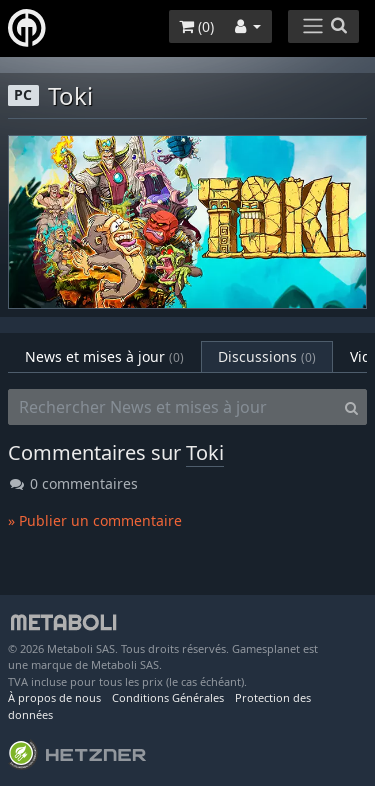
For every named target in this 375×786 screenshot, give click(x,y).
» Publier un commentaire (95, 520)
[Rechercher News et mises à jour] (172, 407)
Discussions (267, 356)
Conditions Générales (168, 697)
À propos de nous (54, 697)
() (196, 26)
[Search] (351, 407)
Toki (205, 452)
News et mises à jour (104, 356)
